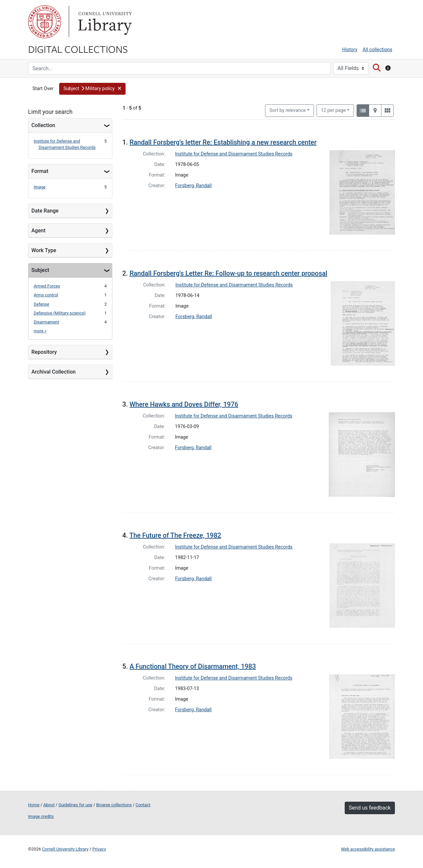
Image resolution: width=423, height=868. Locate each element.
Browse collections (114, 805)
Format (40, 171)
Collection (43, 125)
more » (40, 331)
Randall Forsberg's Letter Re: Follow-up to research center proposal (228, 273)
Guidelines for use (75, 805)
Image (40, 187)
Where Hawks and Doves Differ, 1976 (184, 404)
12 (333, 110)
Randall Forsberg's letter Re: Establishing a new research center (223, 142)
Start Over (43, 89)
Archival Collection (54, 372)
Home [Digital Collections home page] (34, 805)
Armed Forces (47, 286)
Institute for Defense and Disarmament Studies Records (234, 154)
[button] (92, 89)
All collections (377, 50)
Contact (143, 805)
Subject (40, 270)
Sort (288, 110)
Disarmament (46, 322)
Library (104, 22)
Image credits (41, 816)
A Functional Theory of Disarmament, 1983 (193, 666)
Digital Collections (78, 49)
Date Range (45, 211)
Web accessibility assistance (368, 849)
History (350, 50)
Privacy (99, 849)
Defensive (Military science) (60, 313)
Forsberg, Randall (193, 186)
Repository (44, 352)
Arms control (46, 295)
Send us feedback (370, 808)
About (49, 805)
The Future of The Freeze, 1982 (175, 535)
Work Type (44, 250)
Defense (41, 304)
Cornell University (45, 22)
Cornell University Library (65, 849)
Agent (38, 231)
